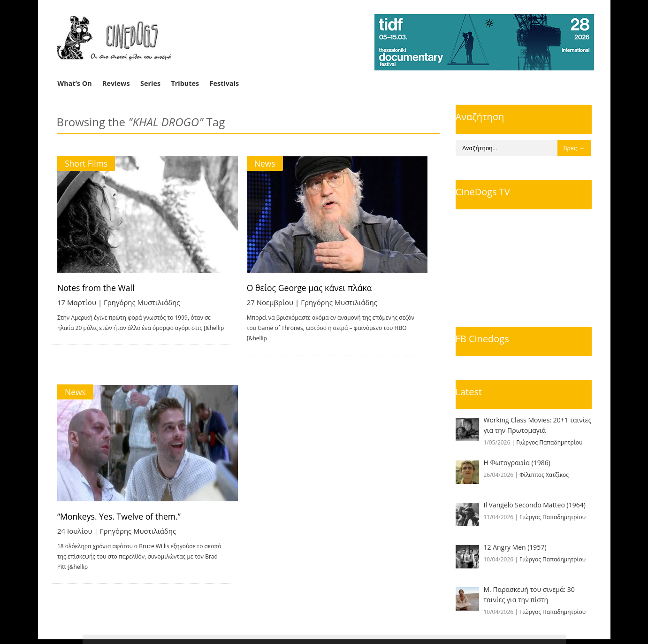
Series (150, 83)
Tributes (185, 83)
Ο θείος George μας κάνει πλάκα (323, 288)
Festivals (225, 83)
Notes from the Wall (97, 288)
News (277, 163)
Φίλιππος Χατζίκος (544, 475)
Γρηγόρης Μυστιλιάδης (143, 302)
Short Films (87, 163)
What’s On (74, 83)
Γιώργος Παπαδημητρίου (549, 442)
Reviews (116, 83)
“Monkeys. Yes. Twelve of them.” (121, 508)
